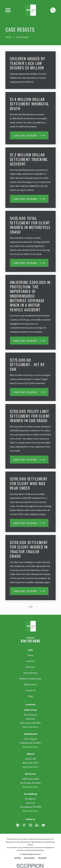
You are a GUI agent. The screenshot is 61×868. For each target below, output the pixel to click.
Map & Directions (30, 727)
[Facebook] (24, 825)
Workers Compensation (30, 679)
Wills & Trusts (30, 684)
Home (30, 655)
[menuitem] (18, 858)
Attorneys (30, 667)
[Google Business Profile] (18, 825)
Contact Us (30, 690)
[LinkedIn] (37, 825)
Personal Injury (30, 673)
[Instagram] (30, 825)
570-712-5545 (30, 641)
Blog (30, 696)
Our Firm (30, 661)
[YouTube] (43, 825)
